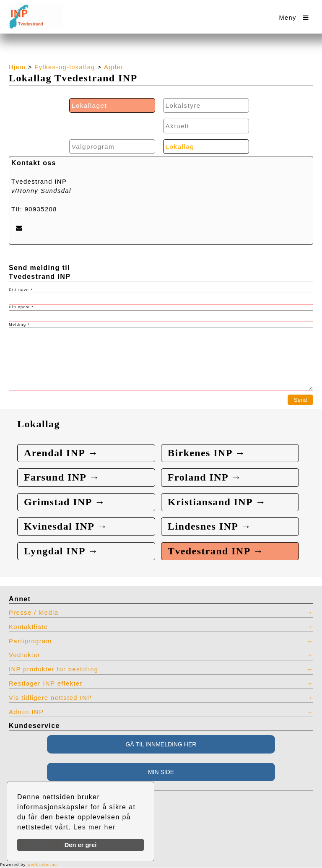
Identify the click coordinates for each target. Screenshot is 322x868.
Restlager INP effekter (46, 683)
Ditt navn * (21, 290)
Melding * (19, 325)
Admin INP (26, 712)
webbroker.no (42, 865)
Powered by (29, 865)
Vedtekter (25, 655)
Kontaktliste (29, 627)
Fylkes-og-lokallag (65, 67)
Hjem (17, 67)
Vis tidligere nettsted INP (51, 698)
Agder (114, 67)
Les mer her (95, 827)
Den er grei (81, 845)
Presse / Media (34, 613)
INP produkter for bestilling (54, 670)
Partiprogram (30, 641)
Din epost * (21, 307)
